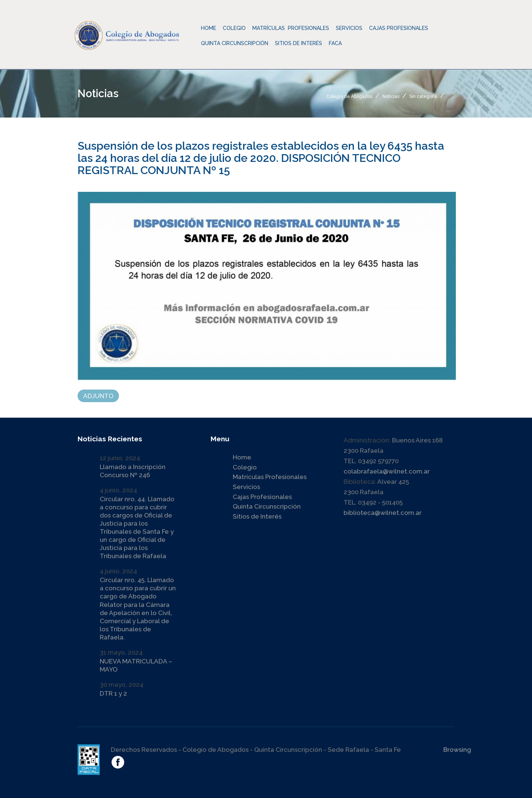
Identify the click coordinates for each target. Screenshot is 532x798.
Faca (335, 43)
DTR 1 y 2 (113, 693)
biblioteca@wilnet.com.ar (383, 513)
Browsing (457, 750)
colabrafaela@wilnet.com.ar (387, 471)
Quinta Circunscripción (235, 43)
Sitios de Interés (299, 43)
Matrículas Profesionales (270, 477)
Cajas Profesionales (262, 497)
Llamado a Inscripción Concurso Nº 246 (133, 471)
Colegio (245, 467)
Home (209, 28)
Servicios (246, 487)
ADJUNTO (98, 396)
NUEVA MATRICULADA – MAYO (136, 665)
